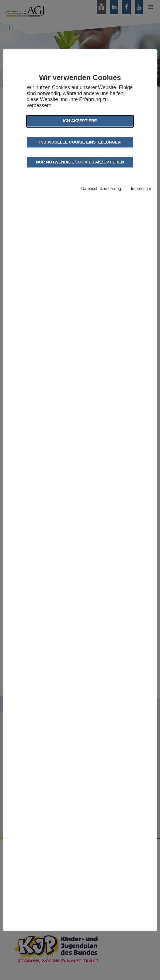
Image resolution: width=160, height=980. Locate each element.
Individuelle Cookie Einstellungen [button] (80, 142)
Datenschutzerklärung (101, 189)
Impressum (141, 189)
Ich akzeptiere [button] (80, 121)
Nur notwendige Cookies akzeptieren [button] (80, 162)
